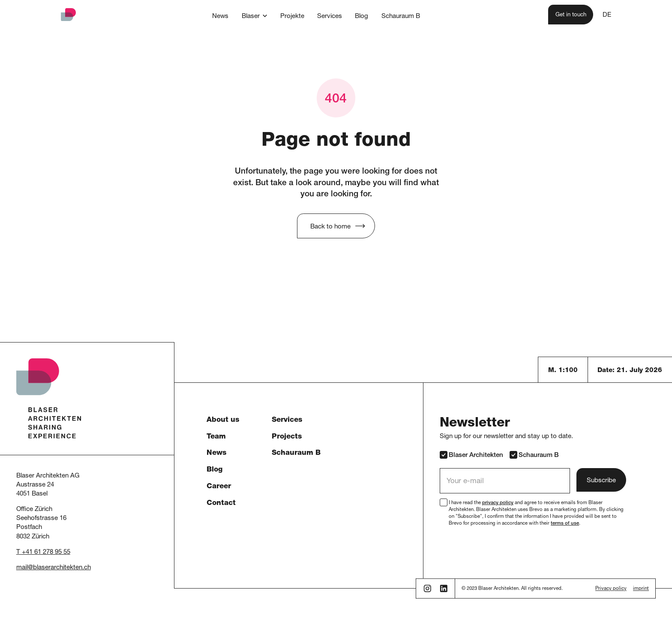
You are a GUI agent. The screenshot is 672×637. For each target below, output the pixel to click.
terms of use (565, 524)
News (216, 453)
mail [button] (22, 568)
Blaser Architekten (471, 455)
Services (287, 420)
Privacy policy (611, 589)
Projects (287, 437)
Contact (221, 503)
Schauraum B (296, 453)
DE (607, 15)
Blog (214, 470)
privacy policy (498, 503)
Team (216, 437)
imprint (641, 589)
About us (223, 420)
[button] (255, 16)
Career (219, 487)
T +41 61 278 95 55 (43, 552)
